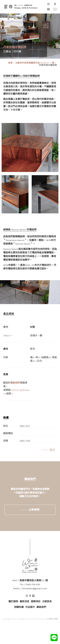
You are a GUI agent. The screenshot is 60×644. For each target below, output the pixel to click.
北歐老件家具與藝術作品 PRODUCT (32, 63)
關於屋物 (13, 601)
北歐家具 (47, 601)
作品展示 (30, 607)
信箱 (6, 441)
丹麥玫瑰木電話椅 (48, 65)
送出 (52, 450)
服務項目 (36, 601)
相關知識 (19, 607)
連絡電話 (8, 433)
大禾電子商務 (52, 619)
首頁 (10, 63)
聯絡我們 (15, 383)
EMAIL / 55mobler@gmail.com (30, 589)
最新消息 (24, 601)
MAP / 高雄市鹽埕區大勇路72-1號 (30, 580)
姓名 (6, 426)
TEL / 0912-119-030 (30, 585)
